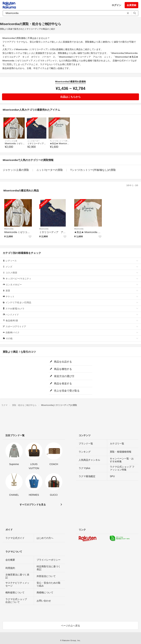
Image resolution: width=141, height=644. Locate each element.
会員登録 (131, 5)
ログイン (116, 5)
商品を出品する (61, 362)
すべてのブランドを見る (33, 505)
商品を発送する (61, 383)
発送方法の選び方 (62, 376)
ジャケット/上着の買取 (16, 170)
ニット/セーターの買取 (50, 170)
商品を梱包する (61, 369)
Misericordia (9, 229)
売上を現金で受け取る (65, 391)
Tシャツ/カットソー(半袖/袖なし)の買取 (93, 170)
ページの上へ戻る (70, 626)
